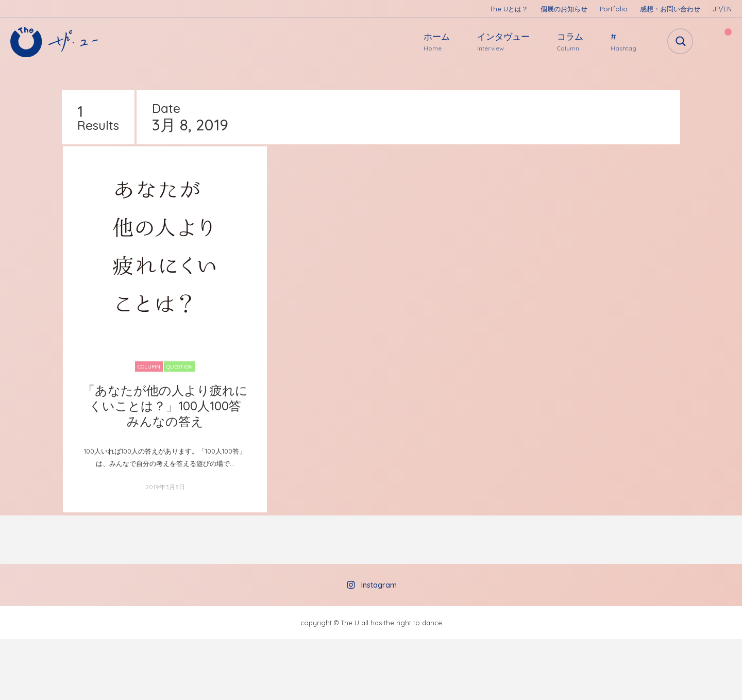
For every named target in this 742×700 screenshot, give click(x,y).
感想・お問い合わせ (670, 9)
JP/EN (722, 9)
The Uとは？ (509, 9)
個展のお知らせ (564, 9)
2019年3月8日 (165, 487)
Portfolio (614, 9)
